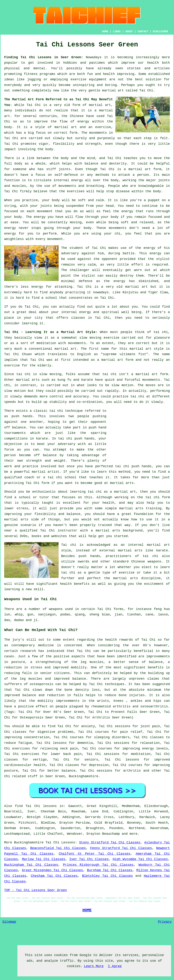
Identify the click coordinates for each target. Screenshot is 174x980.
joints (65, 169)
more (133, 834)
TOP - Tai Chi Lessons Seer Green (36, 890)
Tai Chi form (38, 483)
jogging (34, 79)
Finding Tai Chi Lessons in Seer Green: (44, 57)
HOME (105, 32)
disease (123, 191)
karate (42, 439)
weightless (14, 239)
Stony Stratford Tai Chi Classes (110, 843)
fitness (31, 74)
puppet (154, 200)
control (56, 396)
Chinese (77, 116)
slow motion (122, 385)
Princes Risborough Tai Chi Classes (98, 865)
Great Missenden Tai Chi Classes (53, 870)
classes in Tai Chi (91, 318)
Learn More (94, 966)
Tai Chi (146, 91)
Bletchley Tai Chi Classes (108, 876)
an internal (132, 545)
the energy (123, 211)
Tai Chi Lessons (60, 843)
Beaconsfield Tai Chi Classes (58, 848)
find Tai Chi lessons (36, 806)
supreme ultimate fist (125, 354)
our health (148, 63)
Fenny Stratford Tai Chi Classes (121, 848)
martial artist (46, 472)
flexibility (64, 144)
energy (77, 180)
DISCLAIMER (160, 32)
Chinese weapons (146, 562)
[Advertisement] (139, 433)
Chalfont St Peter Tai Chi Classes (95, 854)
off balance (15, 428)
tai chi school (62, 477)
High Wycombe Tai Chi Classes (140, 859)
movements (98, 133)
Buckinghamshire (83, 776)
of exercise (123, 573)
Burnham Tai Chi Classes (110, 870)
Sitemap (9, 922)
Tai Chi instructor (59, 531)
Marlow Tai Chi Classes (44, 859)
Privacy (165, 922)
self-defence (66, 175)
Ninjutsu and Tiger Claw (145, 292)
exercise (103, 127)
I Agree (115, 966)
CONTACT (143, 32)
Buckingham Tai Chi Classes (31, 865)
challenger (80, 270)
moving (76, 222)
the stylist (159, 259)
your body (51, 200)
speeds (10, 402)
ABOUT (129, 32)
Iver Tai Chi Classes (89, 859)
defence (85, 281)
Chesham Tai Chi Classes (54, 876)
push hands (22, 416)
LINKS (117, 32)
